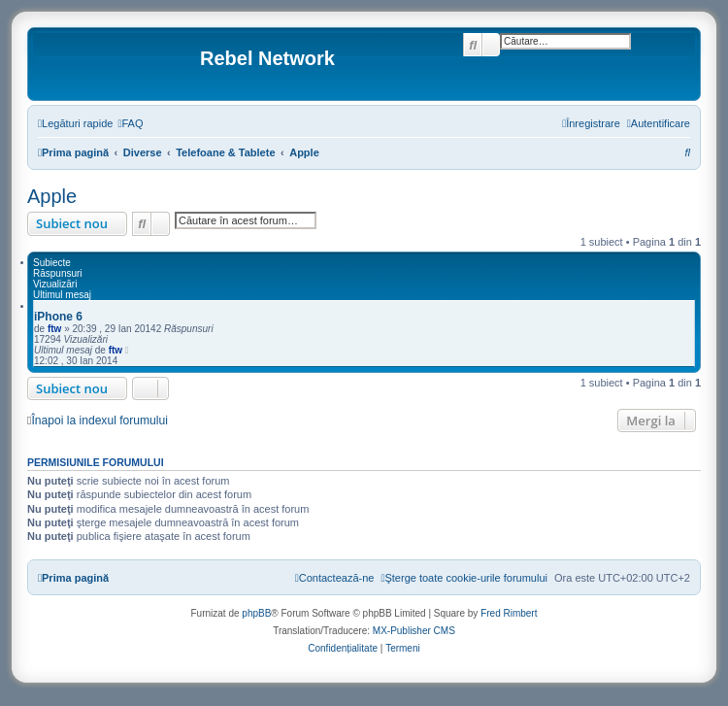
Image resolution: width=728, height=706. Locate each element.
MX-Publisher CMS (414, 631)
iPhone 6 (58, 317)
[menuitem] (130, 123)
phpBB (256, 613)
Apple (52, 196)
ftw (54, 329)
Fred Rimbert (509, 613)
